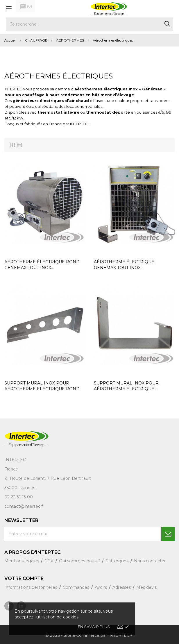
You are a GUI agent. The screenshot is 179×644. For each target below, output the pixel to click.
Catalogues (118, 561)
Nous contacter (150, 561)
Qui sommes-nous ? (80, 561)
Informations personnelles (31, 587)
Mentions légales (22, 561)
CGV (50, 561)
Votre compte (24, 578)
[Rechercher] (90, 24)
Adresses (122, 587)
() (26, 7)
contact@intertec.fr (24, 506)
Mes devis (146, 587)
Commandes (77, 587)
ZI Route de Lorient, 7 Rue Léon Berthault (48, 478)
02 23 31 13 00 (19, 497)
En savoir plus (94, 627)
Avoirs (101, 587)
